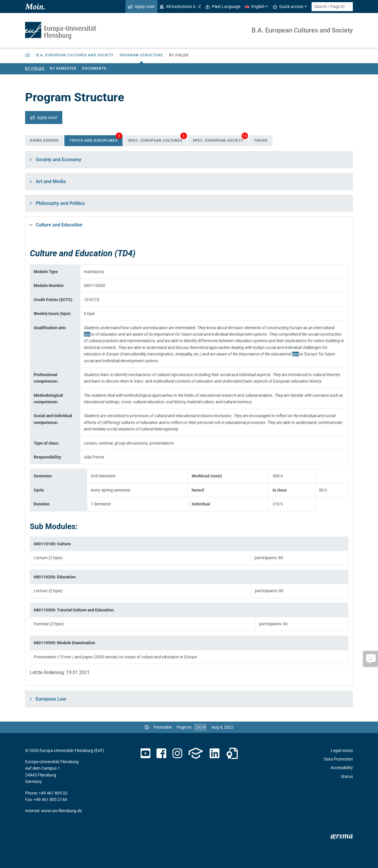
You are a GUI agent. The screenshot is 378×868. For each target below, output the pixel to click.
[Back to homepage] (28, 55)
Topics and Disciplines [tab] (96, 139)
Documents (94, 68)
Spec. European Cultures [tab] (158, 139)
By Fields (35, 68)
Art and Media (51, 181)
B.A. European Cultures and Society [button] (75, 55)
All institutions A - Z (180, 6)
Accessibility (342, 768)
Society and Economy (58, 160)
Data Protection (338, 759)
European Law (51, 699)
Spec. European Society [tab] (220, 139)
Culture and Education (59, 225)
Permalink (163, 727)
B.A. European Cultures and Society (302, 30)
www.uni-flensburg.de (62, 811)
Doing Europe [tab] (44, 141)
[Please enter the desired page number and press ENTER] (200, 727)
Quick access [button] (288, 6)
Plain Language (223, 6)
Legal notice (342, 750)
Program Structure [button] (141, 55)
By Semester (63, 68)
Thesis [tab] (261, 141)
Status (347, 776)
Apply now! (141, 6)
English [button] (255, 6)
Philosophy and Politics (60, 203)
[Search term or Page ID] (332, 7)
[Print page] (147, 727)
